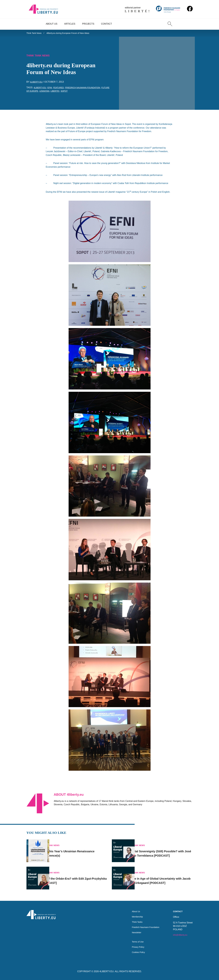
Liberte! (69, 92)
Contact (106, 24)
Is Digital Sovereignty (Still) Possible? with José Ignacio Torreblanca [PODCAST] (165, 850)
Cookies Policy (135, 952)
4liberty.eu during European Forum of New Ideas (73, 34)
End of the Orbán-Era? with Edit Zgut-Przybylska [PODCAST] (79, 877)
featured (62, 89)
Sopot (79, 92)
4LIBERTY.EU (107, 971)
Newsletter (133, 930)
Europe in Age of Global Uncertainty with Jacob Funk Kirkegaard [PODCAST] (164, 877)
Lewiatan (57, 92)
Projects (88, 24)
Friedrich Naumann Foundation (89, 89)
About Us (52, 24)
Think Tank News (35, 34)
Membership (134, 913)
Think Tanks (134, 919)
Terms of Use (135, 941)
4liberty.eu (37, 83)
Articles (70, 24)
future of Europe (38, 92)
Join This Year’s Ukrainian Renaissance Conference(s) (72, 850)
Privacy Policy (135, 946)
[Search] (170, 24)
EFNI (52, 89)
